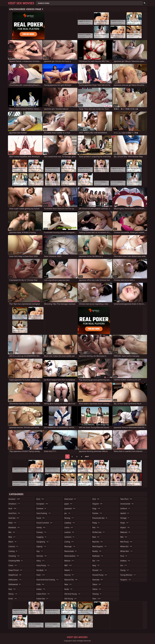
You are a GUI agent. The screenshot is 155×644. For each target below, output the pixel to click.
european (42, 504)
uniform (125, 508)
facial (41, 518)
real (96, 537)
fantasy (42, 532)
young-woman (128, 575)
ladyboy (70, 523)
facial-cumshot (45, 523)
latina (69, 527)
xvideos (125, 561)
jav (68, 513)
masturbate (71, 551)
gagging (42, 537)
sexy (96, 565)
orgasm (98, 504)
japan (69, 504)
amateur (14, 499)
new (68, 584)
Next (87, 456)
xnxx (124, 556)
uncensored (127, 504)
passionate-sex (100, 518)
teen (97, 599)
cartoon (13, 546)
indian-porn (43, 594)
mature (69, 561)
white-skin (127, 551)
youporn (126, 580)
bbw (12, 537)
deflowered (15, 584)
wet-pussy (126, 542)
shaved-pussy (100, 575)
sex (96, 561)
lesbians (70, 537)
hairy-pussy (43, 565)
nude (69, 589)
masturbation (72, 556)
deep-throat (16, 570)
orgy (96, 508)
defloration (15, 580)
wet (124, 537)
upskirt (125, 513)
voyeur (125, 527)
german (42, 556)
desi (12, 589)
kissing (69, 518)
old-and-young (73, 594)
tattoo (97, 589)
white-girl (126, 546)
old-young (71, 599)
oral (96, 499)
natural (69, 575)
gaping (41, 546)
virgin (125, 523)
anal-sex (14, 518)
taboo (97, 584)
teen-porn (126, 499)
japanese (70, 508)
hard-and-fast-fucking (48, 580)
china (13, 565)
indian (41, 589)
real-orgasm (100, 546)
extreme (41, 508)
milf (68, 565)
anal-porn (15, 513)
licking (69, 542)
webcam (125, 532)
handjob (42, 570)
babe (13, 523)
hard (41, 575)
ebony (13, 594)
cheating (14, 556)
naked (69, 570)
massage (70, 546)
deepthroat (15, 575)
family (41, 527)
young (125, 570)
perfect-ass (99, 532)
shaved (97, 570)
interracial (71, 499)
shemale (98, 580)
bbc (12, 532)
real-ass (98, 542)
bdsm (13, 542)
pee (96, 527)
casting (13, 551)
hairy (41, 561)
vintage (125, 518)
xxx (124, 565)
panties (97, 513)
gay (40, 551)
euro (40, 499)
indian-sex (43, 599)
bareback (14, 527)
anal (13, 508)
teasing (97, 594)
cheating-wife (16, 561)
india (41, 584)
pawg (96, 523)
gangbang (43, 542)
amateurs (14, 504)
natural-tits (71, 580)
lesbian (70, 532)
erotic (13, 599)
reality (97, 551)
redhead (98, 556)
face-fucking (44, 513)
